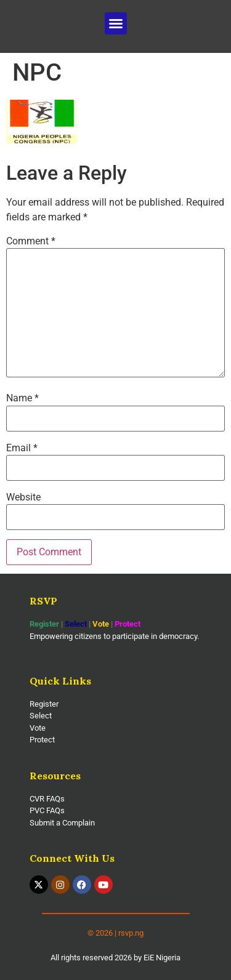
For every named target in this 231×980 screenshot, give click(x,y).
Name (22, 398)
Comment (31, 241)
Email (22, 448)
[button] (116, 23)
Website (23, 497)
